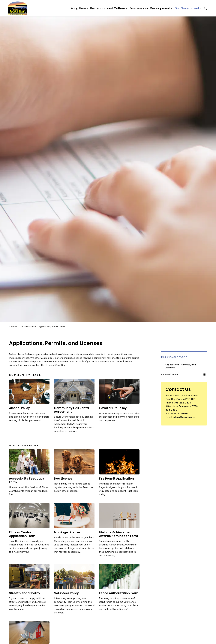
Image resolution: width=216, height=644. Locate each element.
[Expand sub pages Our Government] (201, 8)
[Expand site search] (205, 8)
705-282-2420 (182, 403)
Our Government (187, 8)
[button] (181, 374)
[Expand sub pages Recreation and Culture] (126, 8)
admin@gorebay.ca (184, 417)
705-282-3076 (179, 413)
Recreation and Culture (108, 8)
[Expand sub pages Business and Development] (171, 8)
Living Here (78, 8)
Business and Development (150, 8)
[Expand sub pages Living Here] (87, 8)
